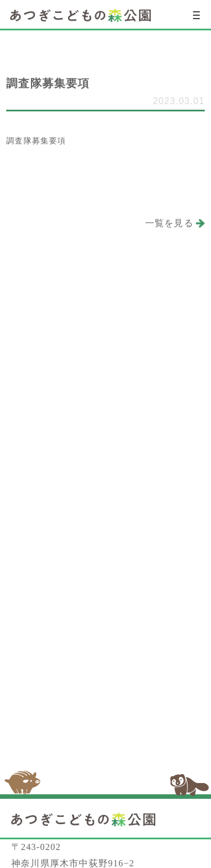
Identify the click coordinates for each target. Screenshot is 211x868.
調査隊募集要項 (36, 141)
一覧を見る (169, 223)
